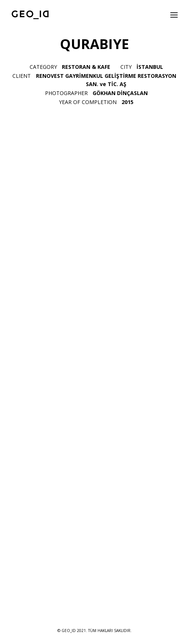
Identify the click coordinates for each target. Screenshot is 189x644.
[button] (174, 15)
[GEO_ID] (30, 15)
